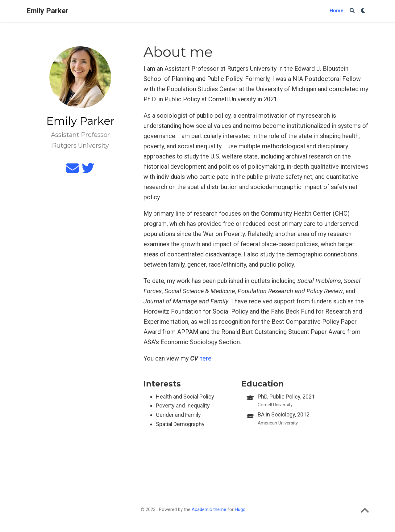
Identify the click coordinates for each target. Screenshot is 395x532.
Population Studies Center (202, 89)
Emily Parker (47, 11)
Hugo (240, 509)
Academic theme (209, 509)
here (205, 358)
